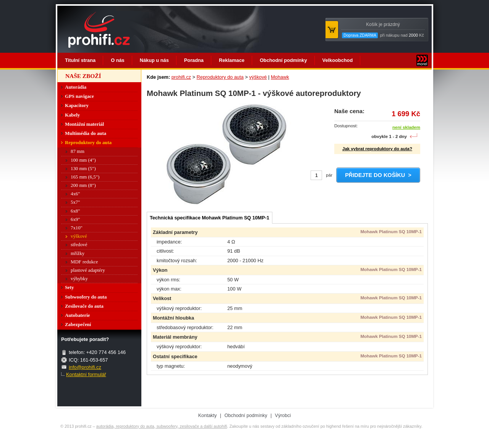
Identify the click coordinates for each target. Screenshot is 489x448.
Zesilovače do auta (84, 306)
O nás (118, 60)
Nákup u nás (154, 60)
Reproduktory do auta (220, 77)
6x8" (75, 211)
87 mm (78, 151)
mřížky (78, 253)
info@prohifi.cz (85, 367)
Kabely (72, 115)
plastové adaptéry (88, 270)
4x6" (75, 194)
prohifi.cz (181, 77)
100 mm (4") (83, 160)
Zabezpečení (78, 325)
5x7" (75, 202)
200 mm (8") (83, 185)
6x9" (75, 219)
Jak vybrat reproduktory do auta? (377, 149)
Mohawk (280, 77)
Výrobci (283, 416)
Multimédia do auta (86, 133)
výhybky (79, 279)
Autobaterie (77, 315)
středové (79, 245)
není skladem (406, 127)
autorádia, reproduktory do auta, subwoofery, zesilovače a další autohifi (162, 426)
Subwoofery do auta (86, 297)
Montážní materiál (84, 124)
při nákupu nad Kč (383, 30)
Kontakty (208, 416)
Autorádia (76, 87)
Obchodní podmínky (283, 60)
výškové (258, 77)
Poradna (194, 60)
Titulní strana (80, 60)
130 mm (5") (83, 169)
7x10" (77, 228)
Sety (69, 287)
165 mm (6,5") (85, 177)
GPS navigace (79, 96)
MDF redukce (84, 262)
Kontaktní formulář (86, 374)
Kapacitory (77, 106)
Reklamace (232, 60)
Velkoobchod (338, 60)
